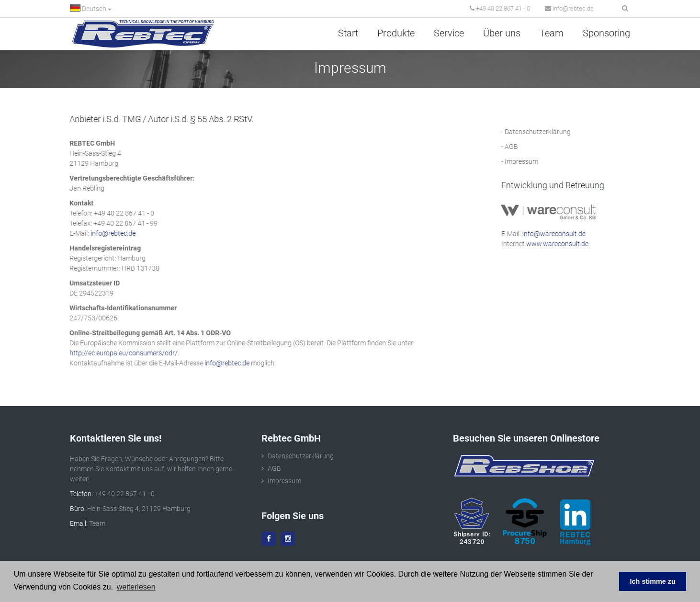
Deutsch (91, 8)
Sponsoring (606, 33)
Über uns (502, 33)
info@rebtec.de (569, 8)
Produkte (396, 33)
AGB (516, 147)
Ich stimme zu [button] (653, 581)
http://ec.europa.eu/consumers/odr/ (119, 353)
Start (348, 33)
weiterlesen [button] (136, 587)
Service (449, 33)
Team (552, 33)
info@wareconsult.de (558, 234)
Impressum (526, 161)
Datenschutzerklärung (542, 132)
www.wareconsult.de (562, 244)
